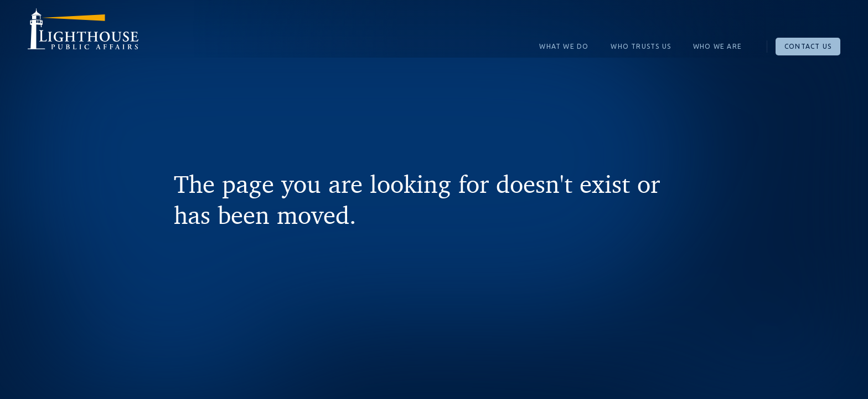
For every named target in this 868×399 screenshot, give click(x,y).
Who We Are (717, 46)
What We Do (564, 46)
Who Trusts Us (641, 46)
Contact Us (808, 46)
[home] (83, 33)
